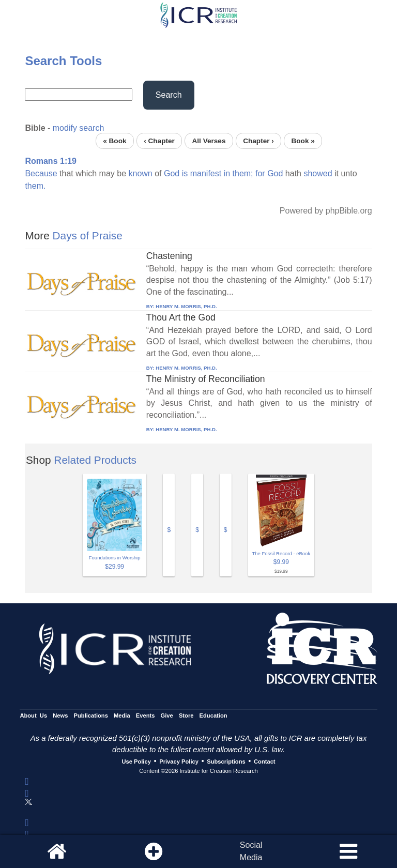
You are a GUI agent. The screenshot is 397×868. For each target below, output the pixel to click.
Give (167, 715)
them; (243, 173)
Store (186, 715)
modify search (79, 128)
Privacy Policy (179, 762)
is (185, 173)
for (260, 173)
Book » (303, 141)
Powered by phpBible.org (326, 211)
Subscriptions (226, 762)
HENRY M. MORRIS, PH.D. (186, 306)
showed (318, 173)
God (172, 173)
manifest (206, 173)
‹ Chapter (159, 141)
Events (146, 715)
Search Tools (63, 61)
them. (35, 186)
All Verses (209, 141)
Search (169, 95)
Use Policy (136, 762)
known (141, 173)
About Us (33, 715)
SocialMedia (251, 851)
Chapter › (258, 141)
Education (213, 715)
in (227, 173)
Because (41, 173)
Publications (91, 715)
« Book (114, 141)
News (60, 715)
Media (122, 715)
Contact (265, 762)
